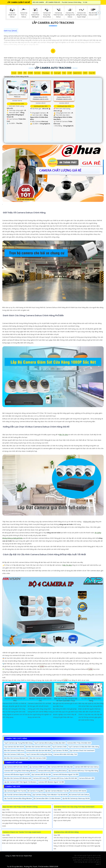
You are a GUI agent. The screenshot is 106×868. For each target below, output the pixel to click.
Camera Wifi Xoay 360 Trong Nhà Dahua (52, 771)
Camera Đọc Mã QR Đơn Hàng (66, 832)
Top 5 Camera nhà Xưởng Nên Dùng (39, 754)
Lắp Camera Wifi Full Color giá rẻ (16, 767)
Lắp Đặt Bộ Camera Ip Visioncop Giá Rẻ (76, 798)
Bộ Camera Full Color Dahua (79, 795)
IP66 (25, 73)
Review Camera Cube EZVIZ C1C (40, 700)
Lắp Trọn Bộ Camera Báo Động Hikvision (18, 798)
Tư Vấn (85, 2)
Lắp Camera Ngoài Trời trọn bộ (15, 791)
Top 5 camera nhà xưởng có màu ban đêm (50, 743)
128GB (20, 73)
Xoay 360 (92, 73)
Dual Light (57, 73)
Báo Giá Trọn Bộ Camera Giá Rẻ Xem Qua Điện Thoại (66, 700)
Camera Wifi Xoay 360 (41, 778)
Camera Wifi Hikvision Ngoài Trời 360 (51, 782)
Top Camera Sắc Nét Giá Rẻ (14, 747)
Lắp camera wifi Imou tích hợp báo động (83, 771)
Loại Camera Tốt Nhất (60, 750)
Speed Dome (77, 73)
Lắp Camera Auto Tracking (53, 23)
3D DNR (30, 73)
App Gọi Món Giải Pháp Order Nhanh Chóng (20, 807)
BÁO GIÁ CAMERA (38, 2)
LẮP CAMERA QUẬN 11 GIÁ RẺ (19, 2)
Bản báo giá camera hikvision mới (16, 758)
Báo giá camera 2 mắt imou (14, 750)
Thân (64, 73)
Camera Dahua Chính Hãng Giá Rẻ (16, 77)
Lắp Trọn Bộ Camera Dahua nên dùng (18, 795)
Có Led (14, 73)
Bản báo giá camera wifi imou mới (38, 747)
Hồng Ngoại (46, 73)
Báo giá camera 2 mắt (38, 758)
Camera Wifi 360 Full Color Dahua (87, 767)
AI (52, 73)
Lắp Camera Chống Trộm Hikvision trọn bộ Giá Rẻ (50, 795)
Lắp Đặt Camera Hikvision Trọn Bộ (57, 791)
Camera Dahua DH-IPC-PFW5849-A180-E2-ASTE (64, 98)
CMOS (85, 73)
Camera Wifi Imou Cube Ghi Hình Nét (64, 778)
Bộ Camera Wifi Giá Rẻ (78, 791)
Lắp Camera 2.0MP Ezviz (38, 767)
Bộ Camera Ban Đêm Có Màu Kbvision (47, 798)
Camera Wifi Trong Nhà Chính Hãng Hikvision (20, 771)
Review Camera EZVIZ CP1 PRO (15, 700)
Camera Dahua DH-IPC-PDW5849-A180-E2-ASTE (41, 98)
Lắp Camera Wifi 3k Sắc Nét (41, 774)
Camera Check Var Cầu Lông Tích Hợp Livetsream (74, 807)
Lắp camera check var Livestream (82, 750)
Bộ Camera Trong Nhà (36, 791)
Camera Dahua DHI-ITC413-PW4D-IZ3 (17, 96)
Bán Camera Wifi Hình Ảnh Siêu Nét (60, 767)
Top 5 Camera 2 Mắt (59, 747)
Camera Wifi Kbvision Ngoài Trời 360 (17, 774)
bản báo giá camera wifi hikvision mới (18, 778)
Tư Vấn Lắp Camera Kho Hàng (91, 700)
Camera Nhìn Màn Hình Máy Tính (65, 754)
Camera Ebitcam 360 (86, 778)
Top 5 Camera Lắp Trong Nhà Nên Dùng (18, 743)
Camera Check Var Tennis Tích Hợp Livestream (22, 832)
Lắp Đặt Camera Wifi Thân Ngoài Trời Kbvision (20, 782)
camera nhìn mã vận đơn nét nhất (38, 750)
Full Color (37, 73)
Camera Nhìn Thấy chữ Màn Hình (79, 743)
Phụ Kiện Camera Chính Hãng (72, 2)
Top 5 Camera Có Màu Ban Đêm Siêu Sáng (84, 747)
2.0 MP (70, 73)
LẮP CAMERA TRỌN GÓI (53, 2)
